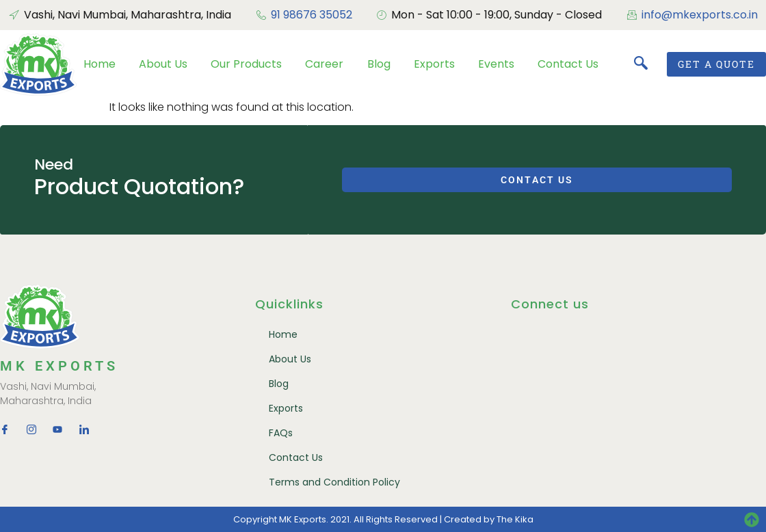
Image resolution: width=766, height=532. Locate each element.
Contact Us (568, 64)
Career (324, 64)
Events (496, 64)
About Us (163, 64)
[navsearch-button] (641, 64)
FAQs (281, 433)
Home (100, 64)
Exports (434, 64)
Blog (379, 64)
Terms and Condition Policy (334, 482)
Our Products (246, 64)
